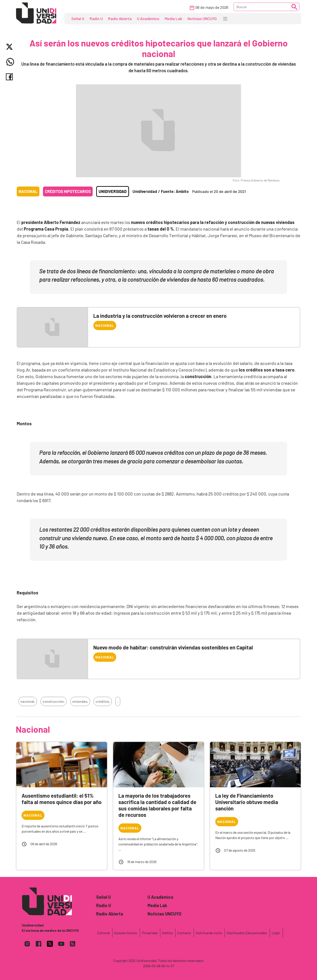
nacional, (28, 701)
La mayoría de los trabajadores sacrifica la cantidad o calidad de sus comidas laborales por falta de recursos (157, 805)
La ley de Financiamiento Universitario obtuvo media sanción (247, 802)
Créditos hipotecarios (68, 191)
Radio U (96, 18)
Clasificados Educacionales (247, 933)
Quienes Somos (126, 933)
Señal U (78, 18)
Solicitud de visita (209, 933)
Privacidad (150, 933)
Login (276, 933)
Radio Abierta (120, 18)
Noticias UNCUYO (202, 18)
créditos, (103, 701)
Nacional (28, 191)
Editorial (103, 933)
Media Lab (173, 18)
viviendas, (80, 701)
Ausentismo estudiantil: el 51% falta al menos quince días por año (62, 799)
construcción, (54, 701)
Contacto (184, 933)
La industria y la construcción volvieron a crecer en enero (160, 316)
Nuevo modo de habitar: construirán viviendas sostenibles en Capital (173, 647)
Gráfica (167, 933)
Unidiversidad (113, 191)
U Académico (148, 18)
